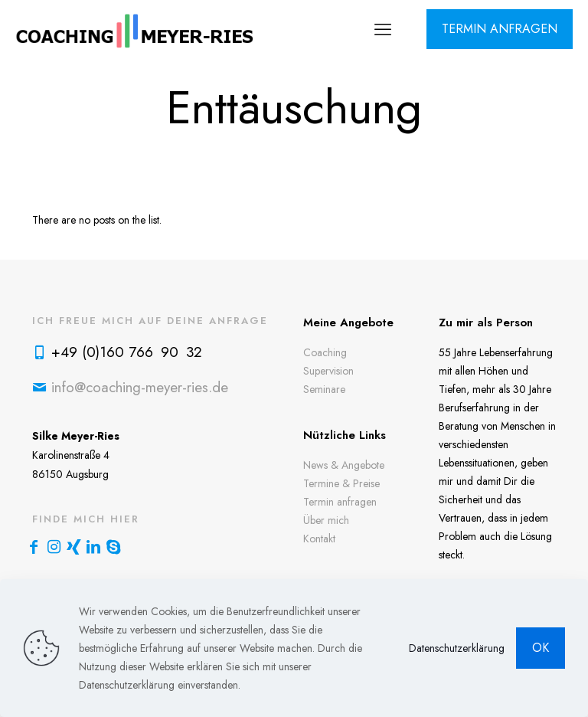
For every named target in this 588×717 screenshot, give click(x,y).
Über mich (326, 520)
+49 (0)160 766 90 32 (127, 352)
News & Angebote (344, 465)
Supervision (328, 371)
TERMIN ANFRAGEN (500, 29)
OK (541, 648)
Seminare (324, 389)
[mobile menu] (383, 29)
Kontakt (319, 539)
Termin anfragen (340, 502)
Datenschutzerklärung (457, 648)
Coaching (325, 352)
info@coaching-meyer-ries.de (140, 387)
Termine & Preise (341, 483)
